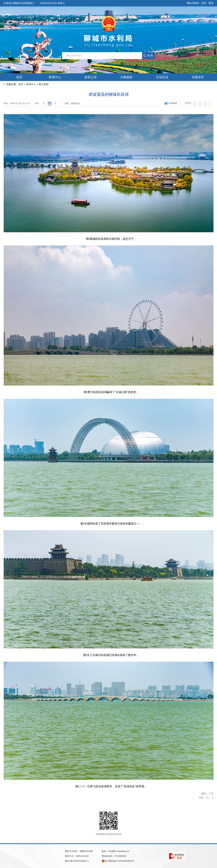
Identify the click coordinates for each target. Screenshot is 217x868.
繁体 (211, 3)
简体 (204, 3)
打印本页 (171, 103)
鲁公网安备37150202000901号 (118, 861)
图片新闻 (44, 84)
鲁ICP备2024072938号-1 (77, 861)
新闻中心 (31, 84)
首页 (21, 84)
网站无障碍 (193, 3)
